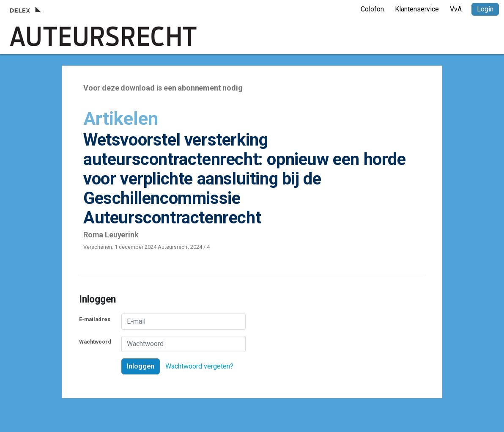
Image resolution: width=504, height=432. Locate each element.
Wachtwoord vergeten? (199, 366)
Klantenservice (417, 9)
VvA (456, 9)
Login (485, 9)
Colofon (372, 9)
